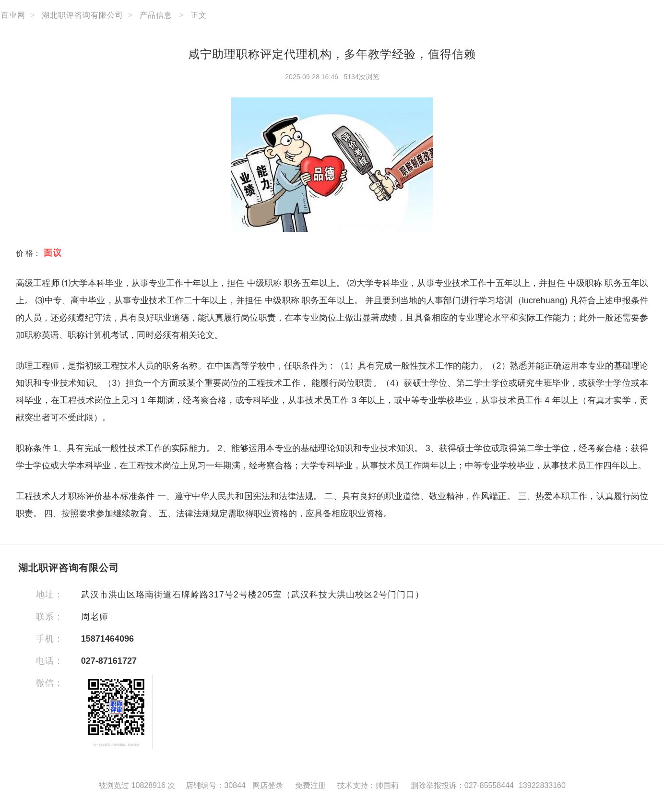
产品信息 (156, 15)
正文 (199, 15)
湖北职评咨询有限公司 (83, 15)
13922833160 (542, 785)
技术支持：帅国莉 (368, 785)
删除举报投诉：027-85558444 (462, 785)
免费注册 (310, 785)
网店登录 (268, 785)
